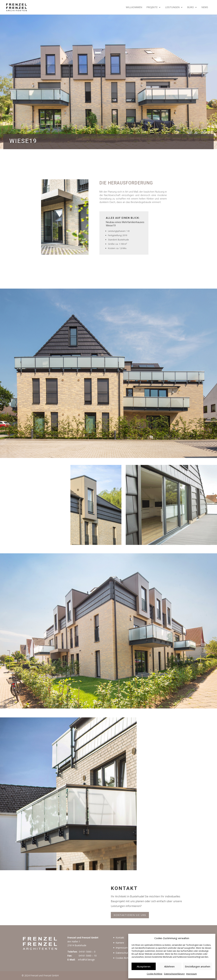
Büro (190, 7)
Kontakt (120, 938)
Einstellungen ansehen (198, 966)
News (205, 7)
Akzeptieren (144, 966)
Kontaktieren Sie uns (130, 915)
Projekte (152, 7)
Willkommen (134, 7)
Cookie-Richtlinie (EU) (127, 958)
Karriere (120, 943)
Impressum (191, 974)
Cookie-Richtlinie (155, 974)
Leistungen (172, 7)
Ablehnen (169, 966)
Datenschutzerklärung (174, 974)
